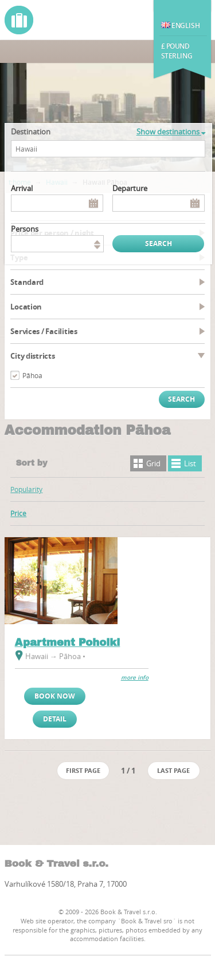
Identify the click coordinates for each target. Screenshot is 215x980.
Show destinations (171, 132)
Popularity (26, 489)
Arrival (22, 188)
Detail (55, 719)
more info (135, 678)
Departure (130, 188)
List (190, 463)
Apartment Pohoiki (68, 642)
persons (25, 229)
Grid (153, 463)
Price (18, 513)
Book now (55, 696)
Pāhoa (32, 375)
